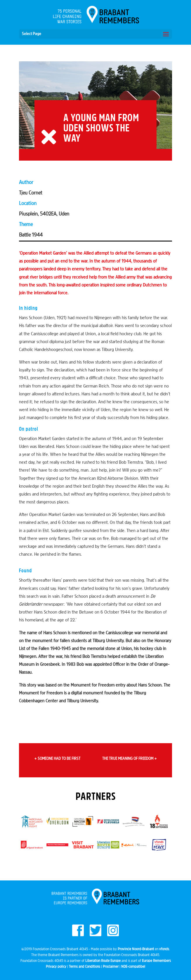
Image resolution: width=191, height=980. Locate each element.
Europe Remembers (156, 961)
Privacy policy (56, 967)
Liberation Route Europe (103, 961)
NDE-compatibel (133, 967)
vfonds (164, 949)
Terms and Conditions (85, 967)
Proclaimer (111, 967)
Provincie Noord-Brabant (136, 949)
